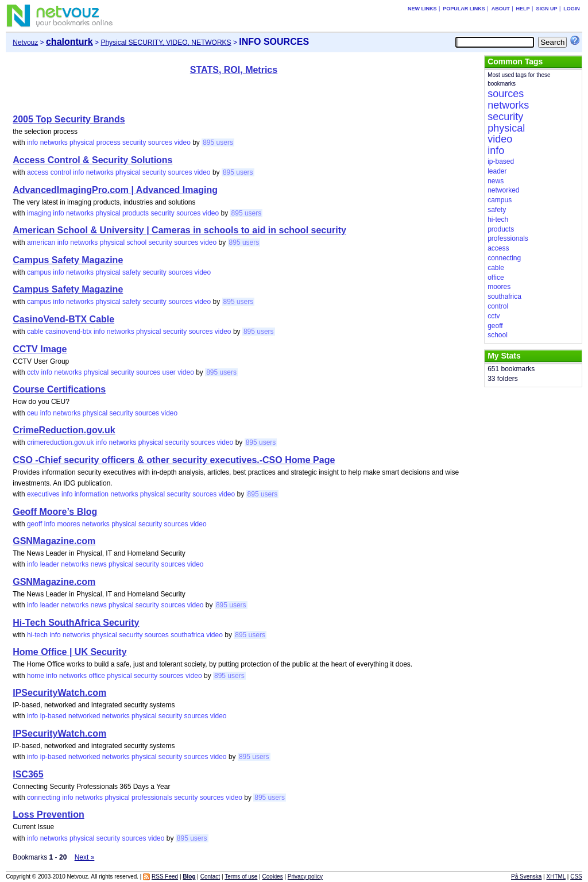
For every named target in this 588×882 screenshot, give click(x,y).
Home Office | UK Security (69, 652)
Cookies (273, 877)
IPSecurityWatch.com (59, 693)
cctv (33, 372)
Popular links (464, 9)
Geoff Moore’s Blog (55, 512)
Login (572, 9)
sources (160, 142)
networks (54, 142)
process (109, 142)
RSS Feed (165, 877)
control (61, 172)
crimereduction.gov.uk (61, 442)
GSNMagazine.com (54, 541)
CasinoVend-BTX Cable (63, 319)
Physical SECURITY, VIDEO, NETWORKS (166, 43)
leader (50, 564)
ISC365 (28, 774)
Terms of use (241, 877)
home (36, 676)
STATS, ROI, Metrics (234, 70)
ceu (32, 413)
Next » (85, 857)
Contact (210, 877)
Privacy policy (305, 877)
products (136, 213)
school (136, 242)
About (501, 9)
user (169, 372)
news (99, 564)
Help (523, 9)
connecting (44, 798)
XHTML (556, 877)
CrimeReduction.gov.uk (64, 430)
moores (68, 524)
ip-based (53, 716)
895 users (218, 142)
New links (422, 9)
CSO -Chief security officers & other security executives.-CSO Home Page (174, 460)
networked (84, 716)
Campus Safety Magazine (68, 260)
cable (35, 332)
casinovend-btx (69, 332)
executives (43, 494)
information (92, 494)
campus (39, 272)
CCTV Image (40, 349)
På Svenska (526, 877)
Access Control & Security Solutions (92, 160)
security (134, 142)
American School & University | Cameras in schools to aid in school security (179, 230)
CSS (576, 877)
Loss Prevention (48, 814)
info (32, 142)
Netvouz (25, 43)
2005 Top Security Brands (69, 119)
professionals (152, 798)
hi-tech (37, 635)
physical (82, 142)
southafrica (187, 635)
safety (131, 272)
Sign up (546, 9)
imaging (39, 213)
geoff (34, 524)
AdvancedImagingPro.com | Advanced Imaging (115, 190)
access (38, 172)
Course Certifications (59, 389)
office (96, 676)
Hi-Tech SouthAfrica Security (76, 623)
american (41, 242)
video (182, 142)
